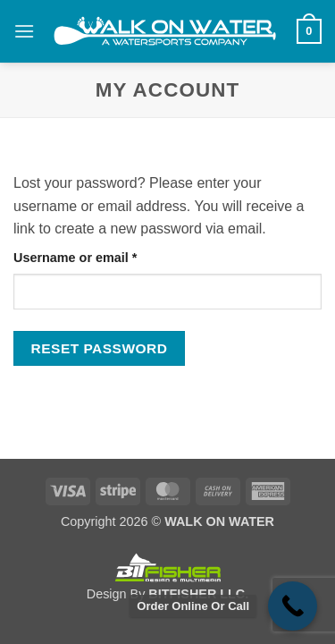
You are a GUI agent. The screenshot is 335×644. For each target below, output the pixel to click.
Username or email (103, 256)
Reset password (100, 348)
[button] (24, 31)
